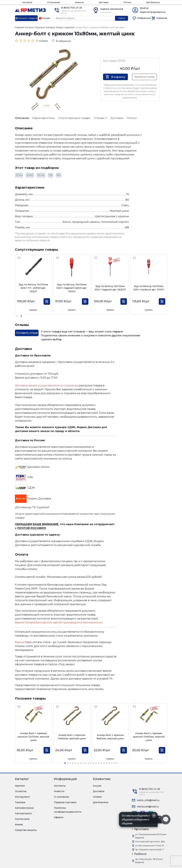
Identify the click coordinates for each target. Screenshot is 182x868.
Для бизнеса (153, 2)
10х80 (30, 175)
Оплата (127, 2)
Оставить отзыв (27, 333)
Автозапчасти (23, 813)
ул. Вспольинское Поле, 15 (149, 846)
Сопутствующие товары (74, 118)
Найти (122, 18)
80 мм (41, 175)
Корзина (162, 18)
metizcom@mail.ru (148, 807)
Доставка (104, 2)
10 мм (19, 175)
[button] (21, 316)
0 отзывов (42, 41)
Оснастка (21, 791)
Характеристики (43, 118)
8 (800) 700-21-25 (72, 8)
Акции (97, 786)
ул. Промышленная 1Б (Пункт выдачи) (151, 836)
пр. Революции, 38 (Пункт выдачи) (149, 861)
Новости (79, 2)
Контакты (27, 2)
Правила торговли (65, 802)
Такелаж (20, 802)
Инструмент (22, 797)
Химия (19, 825)
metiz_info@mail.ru (148, 800)
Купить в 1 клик (144, 77)
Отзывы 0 (101, 118)
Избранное (144, 18)
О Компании (54, 2)
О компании (62, 797)
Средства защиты (26, 830)
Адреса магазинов (112, 9)
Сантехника (22, 819)
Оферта (59, 817)
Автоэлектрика (24, 808)
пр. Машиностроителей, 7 (149, 849)
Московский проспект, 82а (150, 841)
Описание (22, 118)
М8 (51, 175)
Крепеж (20, 786)
